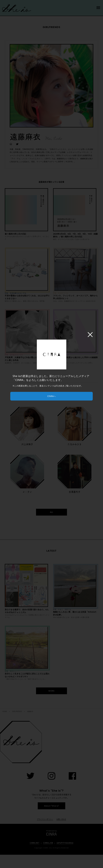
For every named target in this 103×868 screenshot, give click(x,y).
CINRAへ (51, 396)
